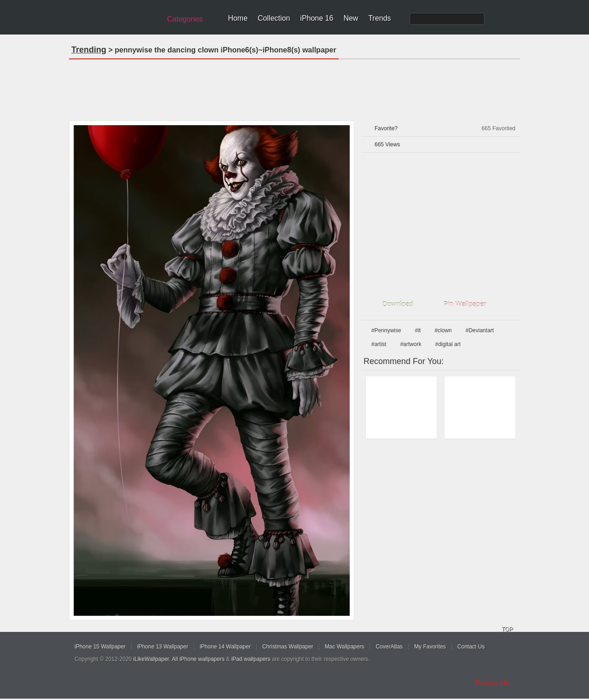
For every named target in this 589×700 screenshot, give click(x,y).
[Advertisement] (294, 87)
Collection (274, 18)
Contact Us (471, 647)
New (351, 18)
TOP (507, 629)
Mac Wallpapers (345, 647)
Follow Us (493, 683)
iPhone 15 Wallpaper (100, 647)
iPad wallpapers (251, 659)
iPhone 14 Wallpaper (225, 647)
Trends (379, 18)
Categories (185, 19)
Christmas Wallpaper (288, 647)
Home (238, 18)
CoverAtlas (389, 647)
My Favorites (430, 647)
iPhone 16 (317, 18)
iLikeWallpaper (151, 659)
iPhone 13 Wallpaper (163, 647)
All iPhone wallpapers (198, 659)
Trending (89, 50)
